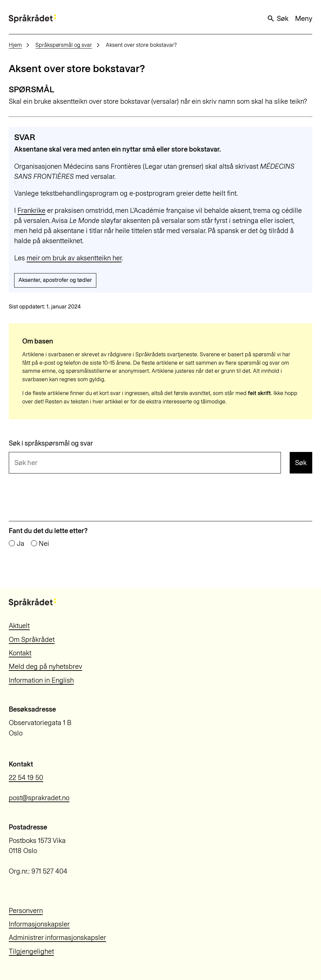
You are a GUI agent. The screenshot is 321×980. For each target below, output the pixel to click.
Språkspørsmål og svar (64, 45)
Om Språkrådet (32, 640)
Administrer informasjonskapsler (57, 938)
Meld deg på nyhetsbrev (45, 666)
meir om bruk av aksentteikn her (74, 258)
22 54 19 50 (26, 778)
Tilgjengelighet (31, 951)
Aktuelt (19, 626)
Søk (278, 19)
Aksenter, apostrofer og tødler (55, 280)
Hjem (15, 45)
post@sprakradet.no (39, 798)
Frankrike (31, 210)
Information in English (41, 680)
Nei (44, 544)
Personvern (26, 911)
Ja (21, 544)
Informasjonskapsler (39, 924)
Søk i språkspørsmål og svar (51, 443)
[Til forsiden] (32, 19)
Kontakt (20, 653)
